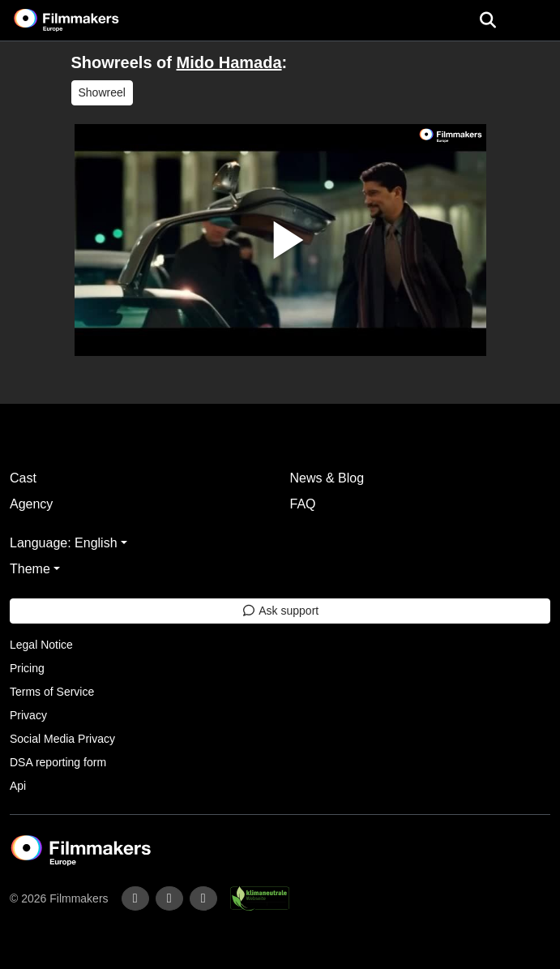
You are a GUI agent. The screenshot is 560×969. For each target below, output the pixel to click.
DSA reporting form (58, 762)
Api (18, 786)
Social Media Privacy (62, 739)
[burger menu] (536, 21)
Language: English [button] (64, 543)
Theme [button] (30, 569)
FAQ (303, 504)
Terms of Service (52, 692)
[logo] (86, 20)
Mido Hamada (229, 62)
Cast (23, 478)
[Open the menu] (487, 20)
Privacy (28, 715)
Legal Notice (41, 645)
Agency (31, 504)
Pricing (27, 668)
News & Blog (327, 478)
